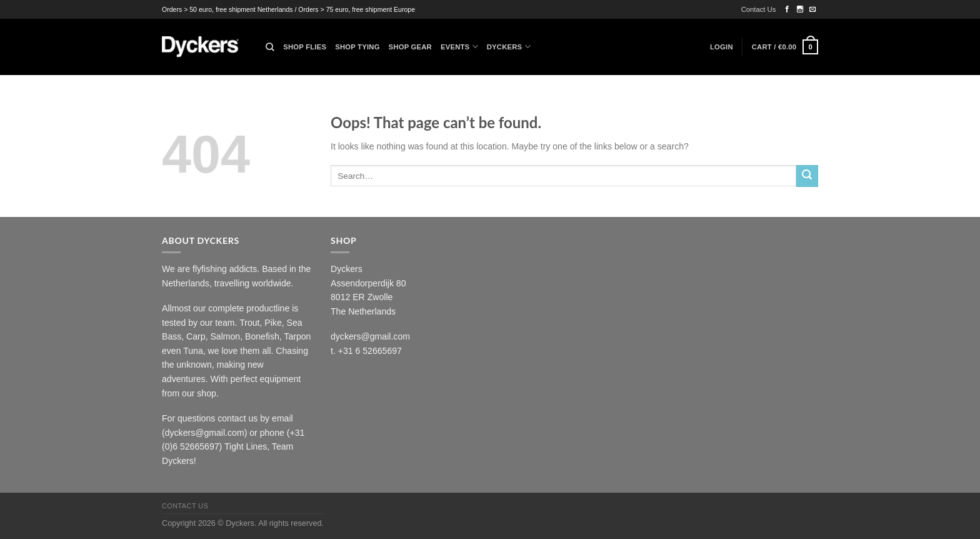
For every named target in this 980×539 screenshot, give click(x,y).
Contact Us (759, 9)
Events (459, 47)
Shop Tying (357, 47)
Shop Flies (305, 47)
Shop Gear (410, 47)
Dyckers (509, 47)
